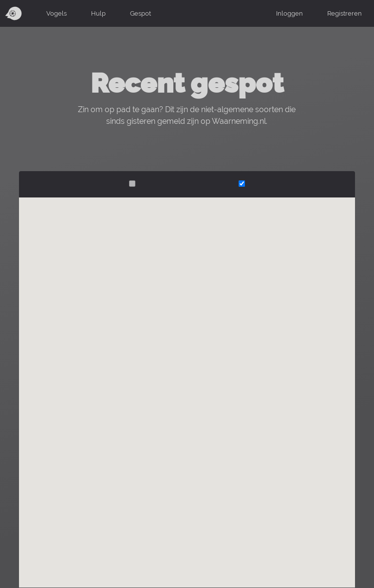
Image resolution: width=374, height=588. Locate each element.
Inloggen (290, 13)
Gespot (140, 13)
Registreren (345, 13)
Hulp (98, 13)
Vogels (56, 13)
